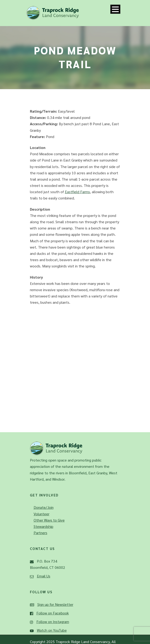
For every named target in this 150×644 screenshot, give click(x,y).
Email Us (44, 576)
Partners (40, 533)
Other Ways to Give (49, 520)
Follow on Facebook (53, 613)
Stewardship (43, 526)
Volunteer (41, 514)
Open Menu (115, 9)
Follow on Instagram (53, 622)
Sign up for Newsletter (55, 604)
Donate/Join (44, 507)
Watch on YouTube (52, 630)
